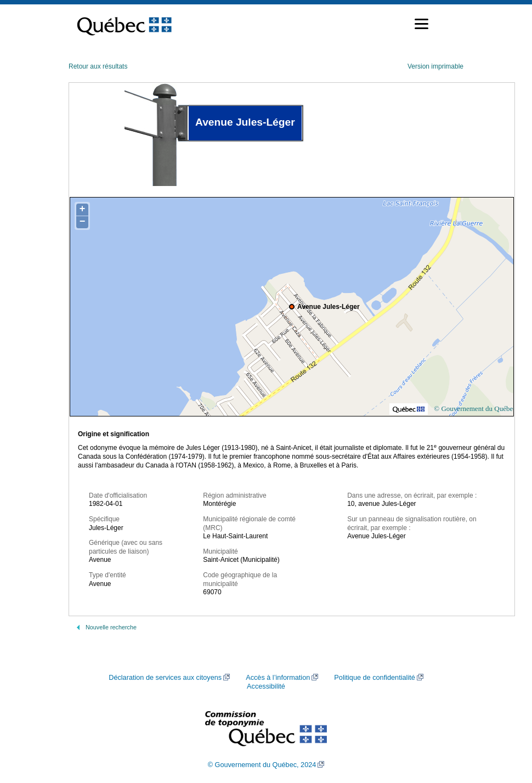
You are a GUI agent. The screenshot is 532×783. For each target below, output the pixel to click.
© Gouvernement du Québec (475, 409)
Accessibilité (266, 686)
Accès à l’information (278, 678)
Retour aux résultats (98, 66)
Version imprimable (435, 66)
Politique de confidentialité (374, 678)
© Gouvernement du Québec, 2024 (262, 765)
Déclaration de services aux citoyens (165, 678)
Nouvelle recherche (111, 627)
